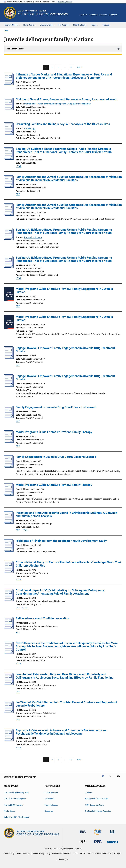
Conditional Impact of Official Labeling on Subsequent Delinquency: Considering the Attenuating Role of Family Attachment (61, 592)
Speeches (49, 811)
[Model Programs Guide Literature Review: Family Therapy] (9, 442)
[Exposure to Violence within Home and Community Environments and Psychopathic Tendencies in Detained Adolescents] (9, 740)
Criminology (30, 129)
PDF (18, 194)
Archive (88, 793)
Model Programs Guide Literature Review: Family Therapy (54, 432)
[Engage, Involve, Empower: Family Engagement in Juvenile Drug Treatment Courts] (9, 358)
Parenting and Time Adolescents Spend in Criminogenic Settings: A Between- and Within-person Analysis (67, 514)
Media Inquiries (51, 793)
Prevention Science (33, 237)
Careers (104, 15)
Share (122, 17)
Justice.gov (63, 859)
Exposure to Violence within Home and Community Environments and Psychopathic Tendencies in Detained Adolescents (62, 732)
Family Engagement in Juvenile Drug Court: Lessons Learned (56, 407)
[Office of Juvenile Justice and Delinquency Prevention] (83, 844)
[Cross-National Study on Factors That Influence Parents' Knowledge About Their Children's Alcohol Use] (9, 572)
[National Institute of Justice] (113, 834)
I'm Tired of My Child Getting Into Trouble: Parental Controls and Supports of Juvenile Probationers (67, 704)
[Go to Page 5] (71, 67)
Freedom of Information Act (100, 854)
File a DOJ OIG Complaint (15, 799)
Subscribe (113, 15)
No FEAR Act (80, 854)
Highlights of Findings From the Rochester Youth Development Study (61, 541)
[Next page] (80, 67)
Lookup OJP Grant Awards (97, 799)
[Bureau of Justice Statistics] (98, 835)
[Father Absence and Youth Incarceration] (9, 628)
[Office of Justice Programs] (10, 13)
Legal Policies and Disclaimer (59, 854)
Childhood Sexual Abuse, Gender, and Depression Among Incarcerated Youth (67, 99)
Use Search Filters (15, 49)
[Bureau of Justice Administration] (83, 834)
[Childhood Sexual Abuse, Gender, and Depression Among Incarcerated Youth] (9, 109)
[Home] (43, 13)
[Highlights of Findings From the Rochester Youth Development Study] (9, 551)
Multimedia (50, 799)
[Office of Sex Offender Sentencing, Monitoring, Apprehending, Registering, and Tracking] (113, 843)
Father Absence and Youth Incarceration (42, 618)
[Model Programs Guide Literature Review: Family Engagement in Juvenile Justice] (9, 295)
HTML (19, 166)
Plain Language (23, 854)
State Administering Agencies (98, 811)
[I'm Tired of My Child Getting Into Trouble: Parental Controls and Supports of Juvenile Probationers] (9, 712)
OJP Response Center (95, 805)
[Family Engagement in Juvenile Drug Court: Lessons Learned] (9, 417)
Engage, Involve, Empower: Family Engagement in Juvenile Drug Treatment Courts (65, 350)
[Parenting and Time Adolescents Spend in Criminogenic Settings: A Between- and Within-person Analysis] (9, 523)
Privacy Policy (38, 854)
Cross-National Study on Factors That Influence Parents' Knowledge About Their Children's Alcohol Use (69, 564)
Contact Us (94, 15)
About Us (83, 15)
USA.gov (118, 854)
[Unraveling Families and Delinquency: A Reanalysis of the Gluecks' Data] (9, 134)
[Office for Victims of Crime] (98, 843)
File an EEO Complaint (14, 805)
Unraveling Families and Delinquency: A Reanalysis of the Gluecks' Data (63, 124)
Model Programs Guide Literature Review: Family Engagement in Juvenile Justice (64, 290)
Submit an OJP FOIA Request (17, 817)
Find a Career (10, 811)
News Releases (51, 805)
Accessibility (9, 854)
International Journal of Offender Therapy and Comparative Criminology (57, 104)
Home (6, 30)
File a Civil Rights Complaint (16, 793)
